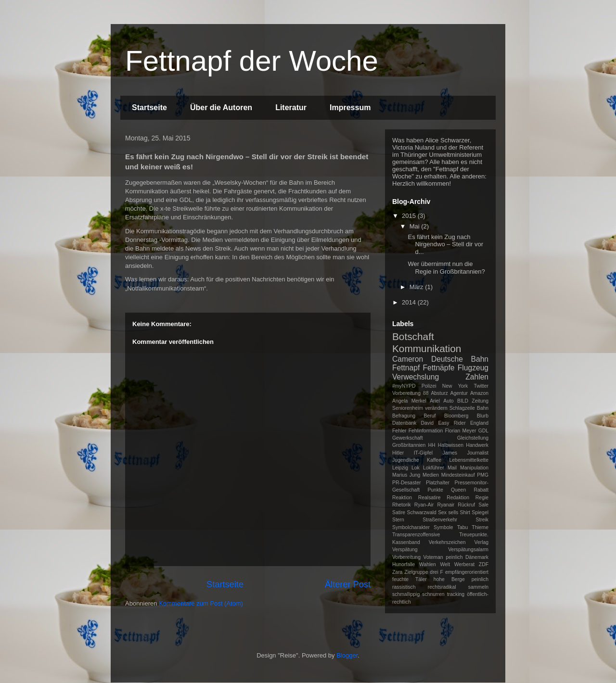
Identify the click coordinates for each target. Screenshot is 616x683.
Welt (445, 564)
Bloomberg (456, 416)
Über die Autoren (221, 108)
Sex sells (448, 512)
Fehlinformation (426, 431)
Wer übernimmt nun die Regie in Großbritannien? (446, 268)
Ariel (435, 401)
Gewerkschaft (408, 438)
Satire (399, 512)
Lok (416, 468)
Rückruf (466, 505)
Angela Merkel (409, 401)
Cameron (408, 359)
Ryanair (446, 505)
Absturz (439, 393)
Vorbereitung (406, 557)
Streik (482, 520)
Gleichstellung (473, 438)
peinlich (480, 579)
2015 (410, 216)
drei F (436, 572)
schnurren (433, 594)
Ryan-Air (424, 505)
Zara (397, 572)
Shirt (465, 512)
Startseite (149, 108)
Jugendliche (405, 460)
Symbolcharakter (411, 527)
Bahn (483, 408)
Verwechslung (416, 377)
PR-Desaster (406, 483)
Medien (431, 475)
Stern (398, 520)
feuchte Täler (410, 579)
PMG (483, 475)
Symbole (443, 527)
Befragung (404, 416)
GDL (483, 431)
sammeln (478, 587)
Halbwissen (451, 445)
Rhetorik (402, 505)
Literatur (291, 108)
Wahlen (428, 564)
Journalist (478, 453)
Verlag (481, 542)
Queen (458, 490)
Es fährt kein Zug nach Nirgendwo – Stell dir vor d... (445, 244)
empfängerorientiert (467, 572)
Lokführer (434, 468)
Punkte (435, 490)
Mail (452, 468)
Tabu (463, 527)
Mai (416, 226)
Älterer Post (348, 584)
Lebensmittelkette (469, 460)
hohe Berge (449, 579)
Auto (448, 401)
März (417, 287)
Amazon (479, 393)
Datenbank (404, 423)
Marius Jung (406, 475)
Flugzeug (473, 368)
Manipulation (474, 468)
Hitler (398, 453)
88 (426, 393)
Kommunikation (427, 348)
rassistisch (404, 587)
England (479, 423)
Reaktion (402, 498)
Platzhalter (438, 483)
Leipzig (400, 468)
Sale (483, 505)
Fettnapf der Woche (252, 61)
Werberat (465, 564)
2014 (410, 302)
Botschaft (413, 336)
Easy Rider (452, 423)
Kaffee (434, 460)
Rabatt (481, 490)
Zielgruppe (416, 572)
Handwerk (477, 445)
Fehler (399, 431)
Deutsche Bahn (460, 359)
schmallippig (406, 594)
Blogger (347, 655)
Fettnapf (406, 368)
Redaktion (458, 498)
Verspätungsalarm (468, 550)
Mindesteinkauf (458, 475)
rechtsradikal (442, 587)
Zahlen (477, 377)
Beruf (430, 416)
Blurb (483, 416)
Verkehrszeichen (447, 542)
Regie (482, 498)
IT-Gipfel (423, 453)
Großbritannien (409, 445)
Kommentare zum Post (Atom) (201, 603)
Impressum (350, 108)
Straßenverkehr (440, 520)
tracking (456, 594)
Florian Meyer (461, 431)
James (450, 453)
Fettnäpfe (439, 368)
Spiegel (480, 512)
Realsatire (430, 498)
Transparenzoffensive (416, 535)
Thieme (480, 527)
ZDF (484, 564)
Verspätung (405, 550)
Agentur (459, 393)
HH (432, 445)
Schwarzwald (422, 512)
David (428, 423)
